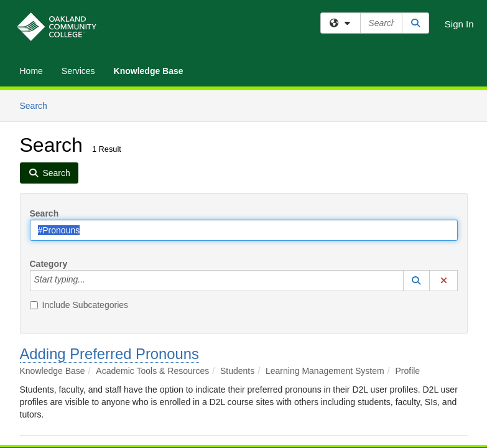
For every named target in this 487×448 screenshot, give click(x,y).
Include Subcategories (79, 305)
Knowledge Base (149, 71)
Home (31, 71)
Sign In (459, 24)
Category (49, 264)
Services (78, 71)
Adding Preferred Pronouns (109, 354)
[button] (417, 281)
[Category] (92, 281)
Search (38, 105)
